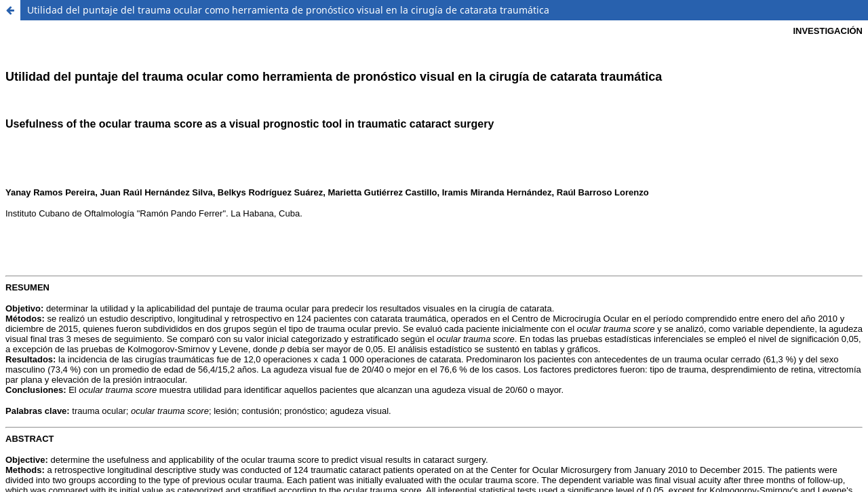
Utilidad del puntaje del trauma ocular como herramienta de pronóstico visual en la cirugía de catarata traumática (288, 10)
